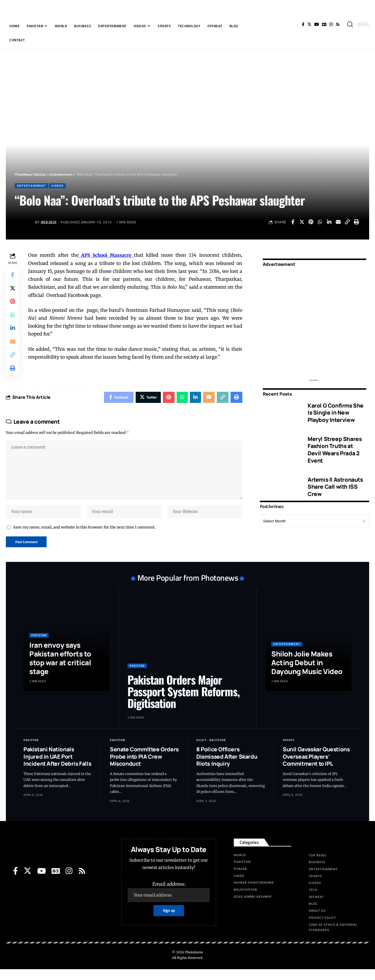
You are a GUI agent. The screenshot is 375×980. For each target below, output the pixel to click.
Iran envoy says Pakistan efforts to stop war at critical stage (60, 669)
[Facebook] (303, 24)
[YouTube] (317, 24)
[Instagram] (331, 24)
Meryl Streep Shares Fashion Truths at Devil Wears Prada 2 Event (335, 446)
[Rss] (338, 24)
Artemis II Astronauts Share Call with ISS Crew (335, 483)
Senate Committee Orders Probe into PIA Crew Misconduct (144, 767)
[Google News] (324, 24)
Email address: (169, 902)
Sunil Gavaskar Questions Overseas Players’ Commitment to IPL (316, 767)
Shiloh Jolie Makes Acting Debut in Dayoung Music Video (307, 673)
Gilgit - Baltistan (211, 751)
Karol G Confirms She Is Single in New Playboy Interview (336, 409)
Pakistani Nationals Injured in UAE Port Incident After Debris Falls (57, 767)
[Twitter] (309, 24)
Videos (59, 186)
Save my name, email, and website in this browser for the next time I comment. (84, 537)
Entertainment (32, 186)
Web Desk (50, 222)
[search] (350, 24)
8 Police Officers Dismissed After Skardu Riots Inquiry (227, 767)
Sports (289, 751)
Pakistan (39, 646)
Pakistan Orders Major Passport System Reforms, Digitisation (184, 702)
